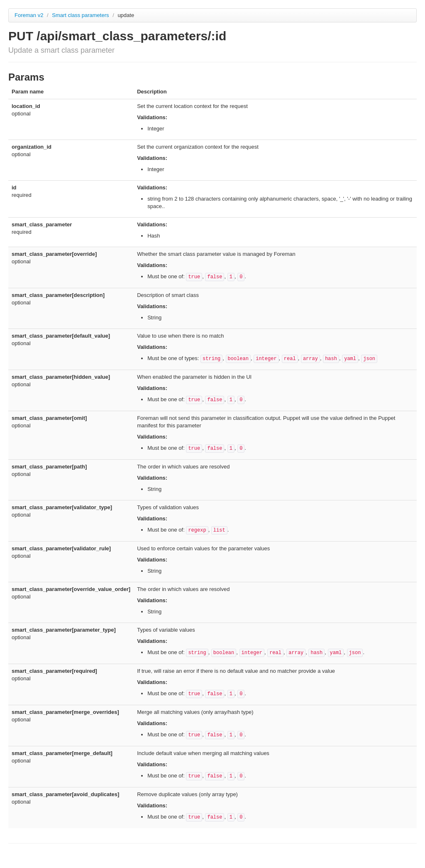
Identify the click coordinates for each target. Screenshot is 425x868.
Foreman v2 (29, 15)
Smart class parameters (81, 15)
